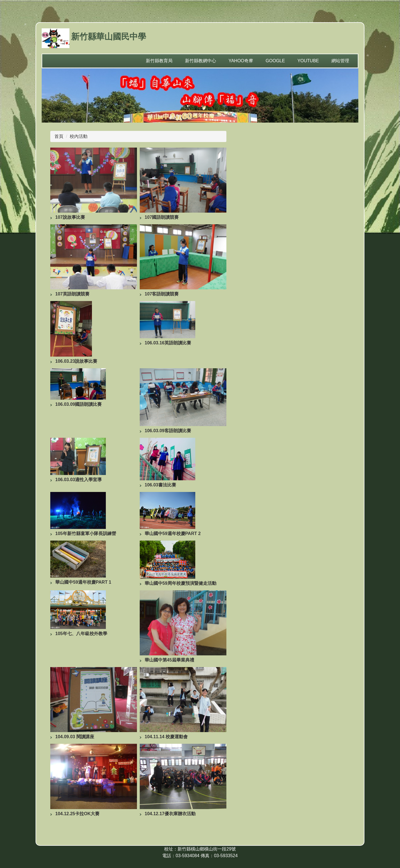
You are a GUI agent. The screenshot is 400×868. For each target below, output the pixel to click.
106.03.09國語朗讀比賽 (78, 404)
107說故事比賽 (70, 217)
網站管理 (340, 61)
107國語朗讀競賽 (162, 217)
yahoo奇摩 (241, 61)
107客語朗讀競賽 (162, 294)
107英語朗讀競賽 (72, 294)
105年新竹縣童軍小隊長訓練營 (86, 534)
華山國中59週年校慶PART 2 (173, 534)
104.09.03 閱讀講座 (75, 737)
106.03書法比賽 (160, 485)
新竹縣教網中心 (201, 61)
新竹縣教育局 (159, 61)
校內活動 (79, 136)
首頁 (59, 136)
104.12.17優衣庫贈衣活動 (170, 814)
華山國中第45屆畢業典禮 (169, 660)
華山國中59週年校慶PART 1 (83, 582)
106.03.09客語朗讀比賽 (168, 431)
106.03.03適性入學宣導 (78, 480)
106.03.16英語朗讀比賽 (168, 343)
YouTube (308, 61)
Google (275, 61)
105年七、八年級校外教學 (81, 634)
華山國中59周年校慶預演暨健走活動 (181, 583)
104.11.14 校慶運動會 (166, 737)
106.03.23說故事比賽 (76, 361)
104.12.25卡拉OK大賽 (77, 814)
